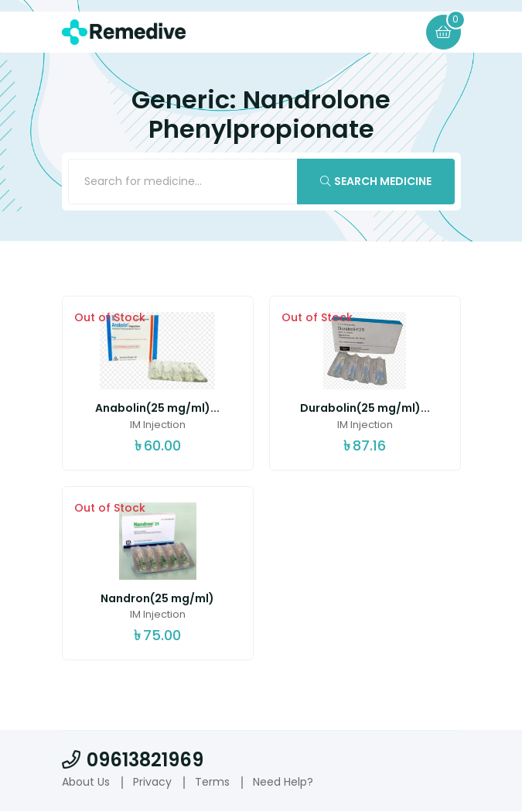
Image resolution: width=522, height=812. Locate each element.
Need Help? (283, 782)
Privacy (152, 782)
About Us (86, 782)
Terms (212, 782)
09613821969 (133, 760)
